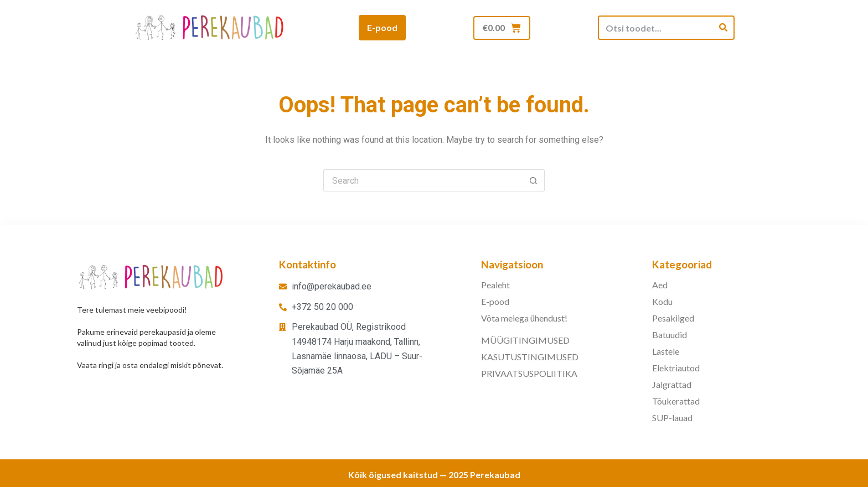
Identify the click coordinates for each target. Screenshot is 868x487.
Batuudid (670, 335)
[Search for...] (423, 180)
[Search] (723, 28)
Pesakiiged (673, 318)
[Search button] (534, 180)
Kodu (662, 301)
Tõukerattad (676, 401)
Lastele (666, 351)
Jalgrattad (672, 384)
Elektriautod (676, 368)
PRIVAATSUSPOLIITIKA (529, 373)
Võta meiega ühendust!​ (524, 318)
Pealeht (495, 285)
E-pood (495, 301)
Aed (660, 285)
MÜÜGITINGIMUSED (525, 340)
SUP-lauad (672, 418)
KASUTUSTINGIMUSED (530, 357)
